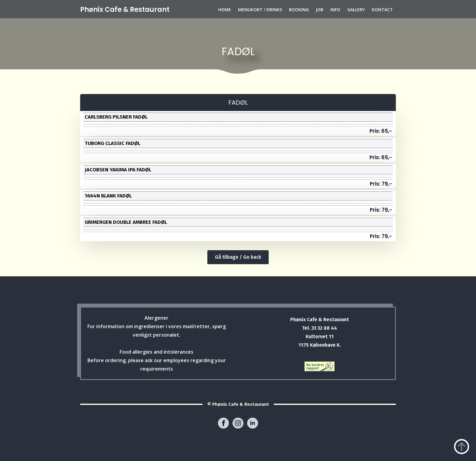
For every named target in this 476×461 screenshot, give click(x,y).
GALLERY (356, 10)
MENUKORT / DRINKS (260, 10)
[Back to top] (462, 447)
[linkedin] (253, 423)
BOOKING (299, 10)
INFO (335, 10)
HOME (225, 10)
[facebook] (223, 423)
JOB (320, 10)
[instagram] (238, 423)
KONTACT (382, 10)
